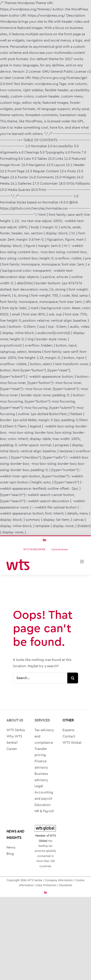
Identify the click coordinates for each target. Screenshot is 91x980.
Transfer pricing (41, 752)
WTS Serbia (16, 730)
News (11, 847)
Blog (10, 854)
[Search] (73, 678)
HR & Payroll (44, 811)
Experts (68, 730)
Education (42, 805)
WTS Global (72, 743)
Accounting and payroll (44, 795)
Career (12, 749)
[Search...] (40, 678)
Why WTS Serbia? (14, 739)
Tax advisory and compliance (44, 736)
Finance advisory (41, 764)
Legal (39, 786)
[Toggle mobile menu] (82, 562)
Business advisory (41, 777)
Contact (69, 736)
